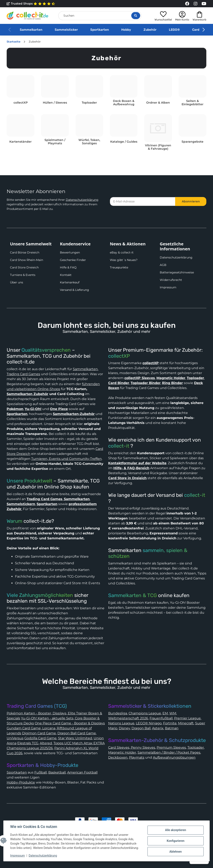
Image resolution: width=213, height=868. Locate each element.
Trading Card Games (23, 374)
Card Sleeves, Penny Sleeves (132, 747)
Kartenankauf (70, 282)
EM (165, 713)
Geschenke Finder (73, 260)
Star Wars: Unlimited (75, 738)
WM (173, 713)
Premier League (187, 718)
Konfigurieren (175, 841)
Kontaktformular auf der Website (137, 463)
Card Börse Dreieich (25, 252)
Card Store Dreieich (24, 267)
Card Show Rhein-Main (27, 260)
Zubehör (150, 30)
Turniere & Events (23, 275)
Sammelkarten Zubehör (27, 394)
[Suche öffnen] (136, 16)
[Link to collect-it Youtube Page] (204, 4)
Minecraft (186, 723)
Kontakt (66, 275)
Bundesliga (118, 713)
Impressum (168, 287)
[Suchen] (100, 16)
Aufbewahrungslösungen (174, 757)
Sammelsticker (66, 30)
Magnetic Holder (122, 752)
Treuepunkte (119, 267)
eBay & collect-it (122, 252)
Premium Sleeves (171, 747)
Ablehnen (175, 852)
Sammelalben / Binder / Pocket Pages (169, 752)
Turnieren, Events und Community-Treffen (66, 459)
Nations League (121, 723)
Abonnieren (191, 201)
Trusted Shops (31, 4)
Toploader (196, 747)
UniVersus (15, 738)
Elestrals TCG (28, 743)
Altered (46, 743)
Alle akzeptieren (175, 830)
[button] (163, 16)
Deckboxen (118, 757)
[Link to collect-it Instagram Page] (196, 4)
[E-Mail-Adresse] (143, 201)
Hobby (126, 30)
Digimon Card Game (39, 733)
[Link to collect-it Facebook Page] (187, 4)
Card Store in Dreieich (127, 478)
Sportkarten (100, 30)
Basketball (57, 772)
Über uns (17, 282)
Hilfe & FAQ (68, 267)
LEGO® (174, 30)
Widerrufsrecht (171, 280)
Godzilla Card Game (40, 738)
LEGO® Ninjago (149, 723)
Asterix (158, 728)
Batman (172, 728)
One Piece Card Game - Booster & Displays (70, 723)
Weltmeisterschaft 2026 (128, 718)
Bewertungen (70, 252)
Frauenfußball (161, 718)
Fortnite (170, 723)
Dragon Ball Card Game (77, 733)
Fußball (41, 772)
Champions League (145, 713)
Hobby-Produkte (21, 782)
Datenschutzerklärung (82, 200)
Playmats (137, 757)
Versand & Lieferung (74, 290)
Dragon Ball (141, 728)
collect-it (119, 446)
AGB (163, 265)
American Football (82, 772)
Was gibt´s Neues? (124, 260)
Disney (124, 728)
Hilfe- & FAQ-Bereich (131, 468)
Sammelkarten (31, 30)
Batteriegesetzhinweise (177, 272)
